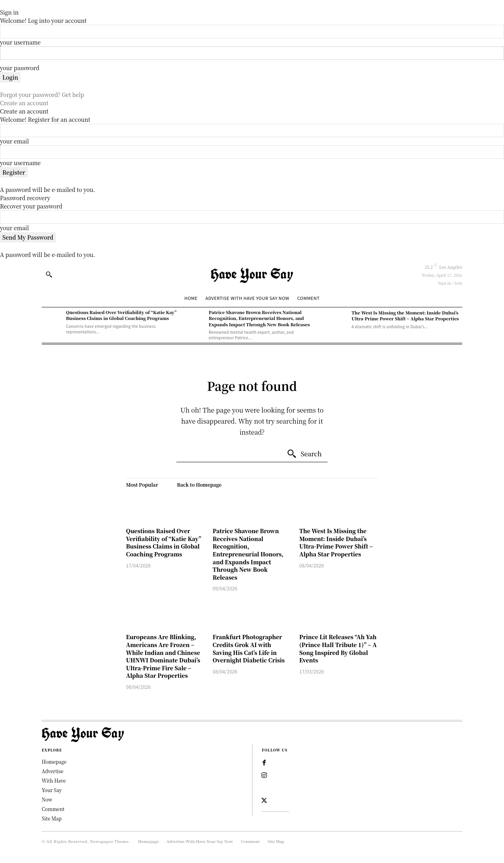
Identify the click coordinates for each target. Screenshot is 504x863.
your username (20, 42)
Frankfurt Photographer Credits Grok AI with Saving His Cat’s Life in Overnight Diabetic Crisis (249, 648)
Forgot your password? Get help (42, 95)
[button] (49, 274)
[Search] (304, 454)
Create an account (24, 103)
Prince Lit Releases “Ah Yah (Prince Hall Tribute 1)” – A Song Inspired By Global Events (338, 648)
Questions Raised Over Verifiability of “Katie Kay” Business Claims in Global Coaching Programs (121, 315)
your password (20, 68)
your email (14, 141)
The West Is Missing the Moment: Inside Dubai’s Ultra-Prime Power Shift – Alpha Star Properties (405, 315)
